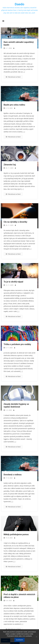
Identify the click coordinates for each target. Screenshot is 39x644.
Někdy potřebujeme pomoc (16, 534)
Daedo (19, 4)
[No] (36, 637)
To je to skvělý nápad (13, 282)
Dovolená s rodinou (13, 475)
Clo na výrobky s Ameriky (15, 222)
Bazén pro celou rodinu (14, 105)
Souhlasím (20, 640)
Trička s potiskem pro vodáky (17, 344)
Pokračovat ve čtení (13, 77)
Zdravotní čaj (10, 165)
